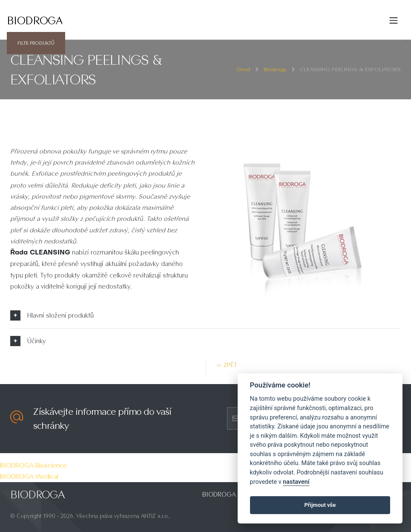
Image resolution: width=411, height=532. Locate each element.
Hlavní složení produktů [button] (60, 315)
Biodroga (275, 69)
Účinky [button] (37, 341)
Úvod (243, 69)
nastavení (296, 482)
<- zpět (227, 365)
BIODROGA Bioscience (33, 465)
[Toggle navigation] (394, 20)
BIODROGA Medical (29, 476)
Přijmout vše (320, 505)
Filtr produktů (36, 43)
